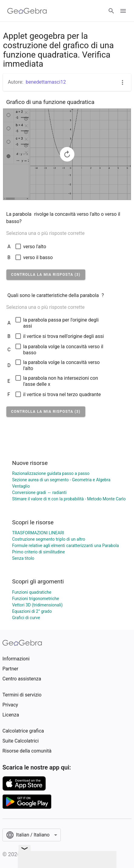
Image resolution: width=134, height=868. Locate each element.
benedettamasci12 (46, 82)
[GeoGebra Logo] (27, 11)
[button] (46, 275)
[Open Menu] (123, 11)
